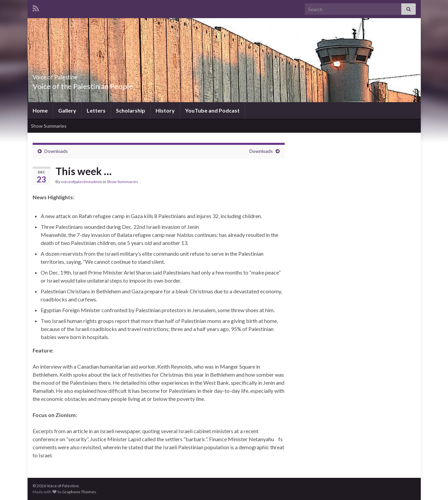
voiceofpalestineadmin (82, 182)
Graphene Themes (79, 492)
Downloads (56, 151)
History (165, 110)
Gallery (67, 110)
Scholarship (131, 110)
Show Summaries (49, 126)
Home (40, 110)
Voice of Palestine (70, 75)
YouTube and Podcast (212, 110)
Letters (96, 110)
